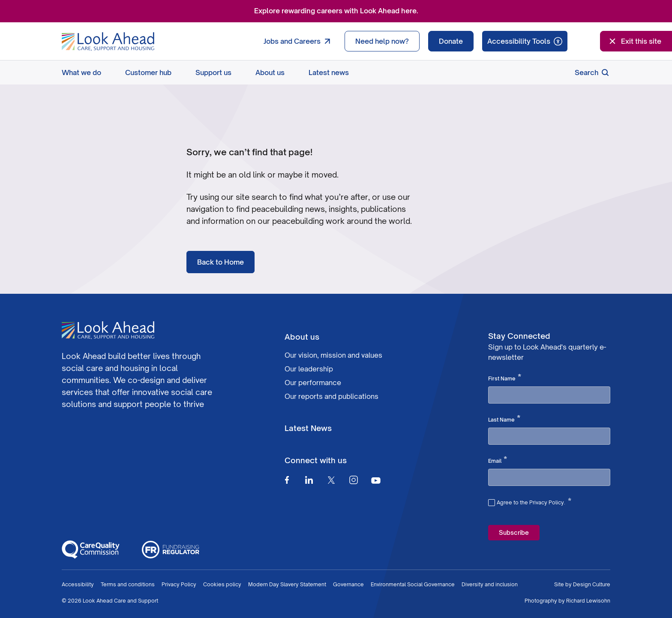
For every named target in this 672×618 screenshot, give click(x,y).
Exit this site (634, 41)
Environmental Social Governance (413, 584)
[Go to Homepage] (108, 42)
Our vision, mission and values (333, 355)
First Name (505, 378)
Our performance (313, 383)
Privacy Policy (179, 584)
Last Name (504, 419)
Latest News (308, 428)
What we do (81, 72)
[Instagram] (354, 480)
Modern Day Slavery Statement (287, 584)
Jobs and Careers (299, 41)
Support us (213, 72)
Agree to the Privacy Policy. (534, 501)
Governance (348, 584)
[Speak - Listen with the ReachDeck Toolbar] (525, 41)
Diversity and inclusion (490, 584)
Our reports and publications (331, 396)
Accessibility (78, 584)
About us (270, 72)
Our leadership (309, 369)
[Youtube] (376, 480)
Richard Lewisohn (588, 601)
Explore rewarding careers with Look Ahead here (335, 11)
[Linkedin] (309, 480)
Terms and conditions (128, 584)
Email (498, 460)
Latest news (329, 72)
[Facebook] (287, 480)
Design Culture (592, 584)
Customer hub (148, 72)
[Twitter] (331, 480)
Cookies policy (222, 584)
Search (592, 72)
